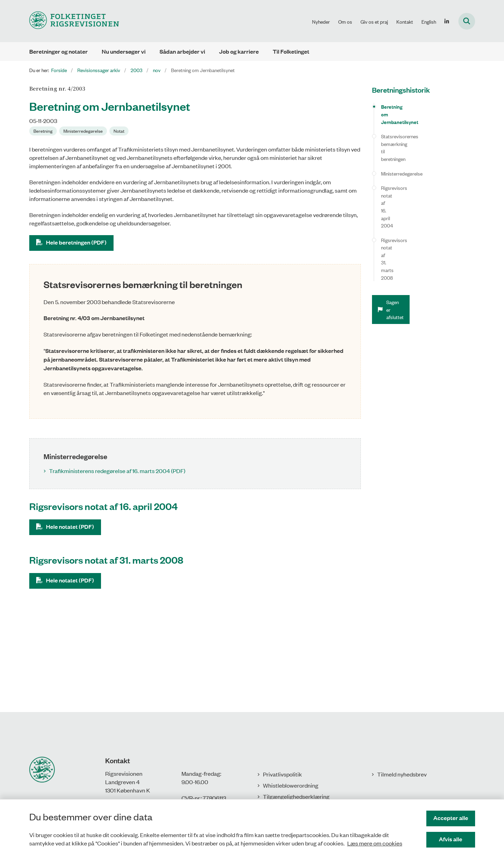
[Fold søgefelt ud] (467, 21)
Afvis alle (451, 839)
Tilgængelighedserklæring (296, 796)
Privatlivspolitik (282, 774)
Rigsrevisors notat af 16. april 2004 (417, 158)
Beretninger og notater (59, 51)
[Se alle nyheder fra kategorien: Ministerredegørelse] (83, 131)
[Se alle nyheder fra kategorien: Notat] (119, 131)
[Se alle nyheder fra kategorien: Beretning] (43, 131)
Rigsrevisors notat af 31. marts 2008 (419, 172)
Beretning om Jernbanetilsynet (415, 106)
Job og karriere (239, 51)
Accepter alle (451, 818)
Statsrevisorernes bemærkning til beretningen (416, 125)
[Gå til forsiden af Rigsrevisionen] (74, 21)
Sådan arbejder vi (182, 51)
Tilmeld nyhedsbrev (402, 774)
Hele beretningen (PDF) (76, 242)
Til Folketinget (291, 51)
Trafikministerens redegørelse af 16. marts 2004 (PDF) (117, 471)
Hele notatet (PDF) (70, 527)
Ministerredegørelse (402, 143)
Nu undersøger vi (124, 51)
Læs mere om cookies (375, 843)
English (429, 22)
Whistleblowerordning (291, 785)
